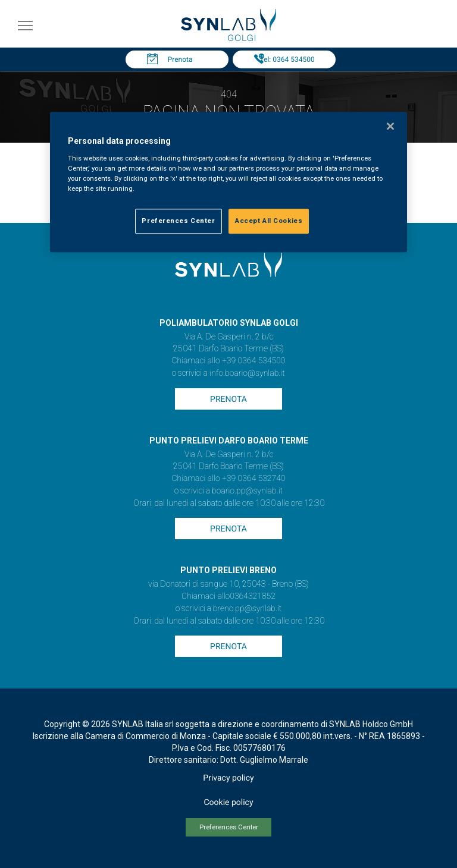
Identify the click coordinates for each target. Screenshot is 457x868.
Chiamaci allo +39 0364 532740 (228, 479)
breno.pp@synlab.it (248, 609)
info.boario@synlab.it (247, 373)
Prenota (180, 59)
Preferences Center (229, 827)
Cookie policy (228, 803)
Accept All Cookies (269, 221)
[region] (228, 182)
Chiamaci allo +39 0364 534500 (228, 361)
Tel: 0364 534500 (287, 59)
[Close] (390, 126)
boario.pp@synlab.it (247, 491)
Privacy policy (228, 778)
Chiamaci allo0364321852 (228, 596)
